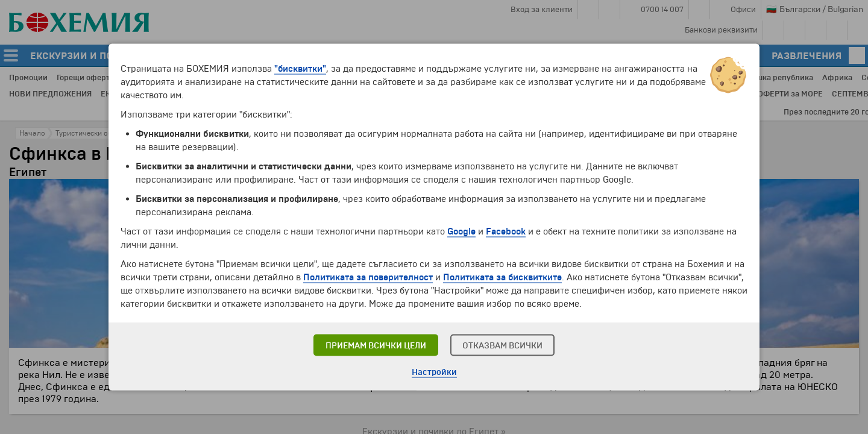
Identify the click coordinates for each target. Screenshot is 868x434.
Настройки (434, 372)
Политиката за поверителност (368, 277)
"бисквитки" (300, 69)
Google (461, 231)
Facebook (506, 231)
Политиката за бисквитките (502, 277)
